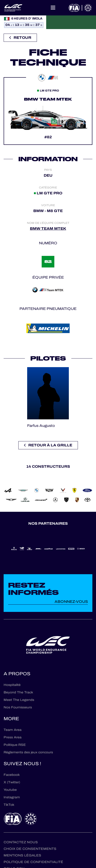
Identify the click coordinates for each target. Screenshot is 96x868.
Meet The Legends (19, 700)
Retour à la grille (48, 445)
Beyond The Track (18, 692)
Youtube (10, 790)
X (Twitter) (12, 782)
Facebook (12, 775)
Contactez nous (21, 842)
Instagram (12, 797)
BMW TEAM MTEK (48, 229)
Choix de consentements (30, 849)
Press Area (13, 737)
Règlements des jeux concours (28, 752)
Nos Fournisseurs (18, 707)
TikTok (9, 805)
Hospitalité (12, 685)
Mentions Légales (22, 855)
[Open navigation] (53, 8)
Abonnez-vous (71, 602)
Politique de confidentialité (33, 862)
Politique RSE (15, 745)
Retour (20, 38)
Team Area (13, 730)
